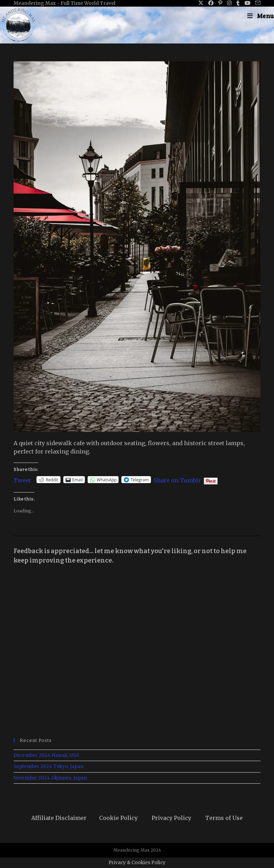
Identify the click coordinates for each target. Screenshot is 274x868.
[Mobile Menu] (261, 16)
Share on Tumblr (177, 480)
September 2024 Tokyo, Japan (49, 766)
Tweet (22, 480)
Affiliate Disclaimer (59, 818)
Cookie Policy (118, 818)
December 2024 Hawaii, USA (46, 755)
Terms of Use (224, 818)
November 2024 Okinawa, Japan (50, 778)
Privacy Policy (171, 818)
